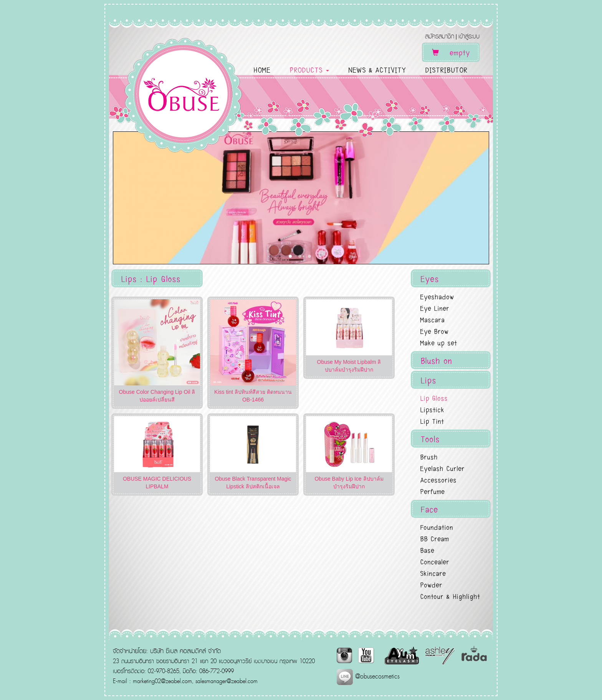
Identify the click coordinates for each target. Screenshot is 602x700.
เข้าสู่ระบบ (469, 36)
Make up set (438, 342)
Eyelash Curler (442, 468)
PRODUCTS (309, 70)
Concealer (435, 561)
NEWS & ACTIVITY (377, 70)
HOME (262, 70)
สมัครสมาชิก (440, 36)
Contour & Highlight (450, 596)
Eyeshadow (437, 296)
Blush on (436, 360)
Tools (430, 439)
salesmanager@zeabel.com (227, 681)
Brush (429, 456)
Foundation (437, 527)
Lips (428, 380)
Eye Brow (434, 331)
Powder (431, 584)
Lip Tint (432, 421)
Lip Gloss (434, 398)
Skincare (433, 573)
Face (429, 509)
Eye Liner (435, 308)
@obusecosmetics (368, 676)
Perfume (432, 491)
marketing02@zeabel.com (162, 681)
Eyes (430, 278)
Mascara (432, 319)
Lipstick (432, 409)
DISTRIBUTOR (446, 70)
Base (427, 550)
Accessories (438, 479)
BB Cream (434, 538)
